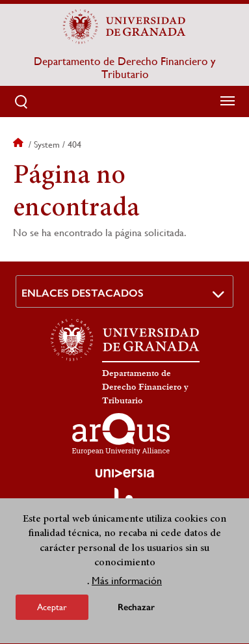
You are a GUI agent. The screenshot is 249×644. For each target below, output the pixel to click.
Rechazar (136, 611)
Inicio (20, 144)
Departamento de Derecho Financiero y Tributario (124, 68)
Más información (127, 584)
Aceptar (52, 611)
